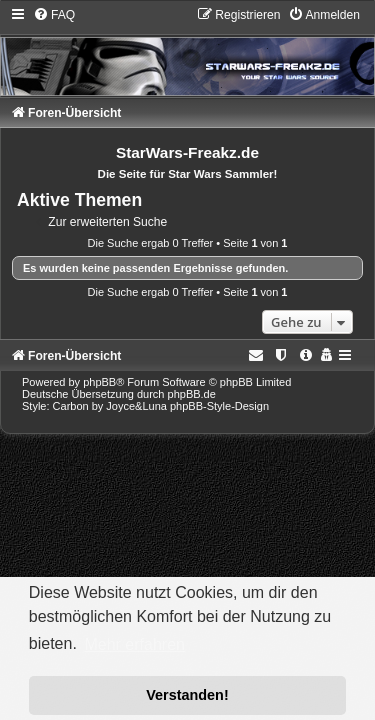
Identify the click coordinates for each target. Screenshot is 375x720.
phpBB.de (192, 394)
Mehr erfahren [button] (134, 644)
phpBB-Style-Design (219, 406)
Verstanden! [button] (187, 695)
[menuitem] (54, 15)
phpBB (99, 382)
